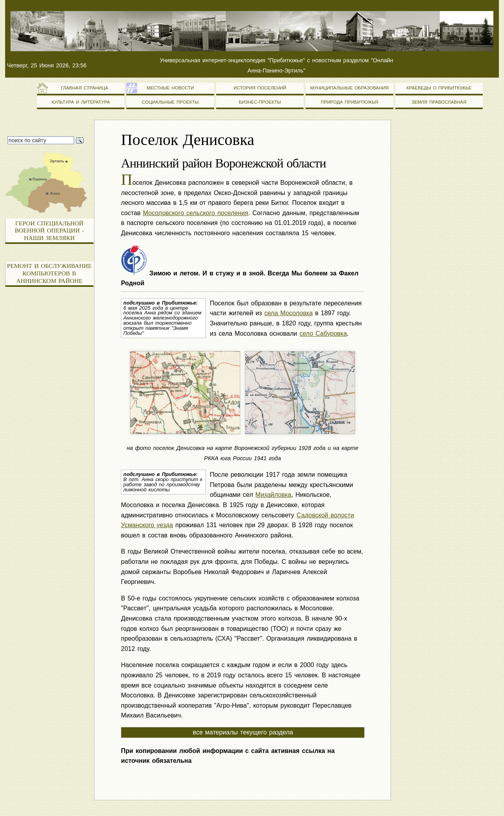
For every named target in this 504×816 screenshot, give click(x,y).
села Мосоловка (288, 313)
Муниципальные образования (349, 88)
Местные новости (170, 88)
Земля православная (439, 102)
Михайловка (273, 495)
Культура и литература (81, 102)
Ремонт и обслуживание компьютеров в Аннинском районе (49, 273)
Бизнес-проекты (260, 102)
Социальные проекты (170, 102)
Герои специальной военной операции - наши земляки (50, 230)
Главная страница (81, 88)
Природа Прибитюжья (349, 102)
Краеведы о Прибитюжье (439, 88)
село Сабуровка (323, 334)
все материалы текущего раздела (243, 732)
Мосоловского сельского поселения (196, 213)
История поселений (260, 88)
